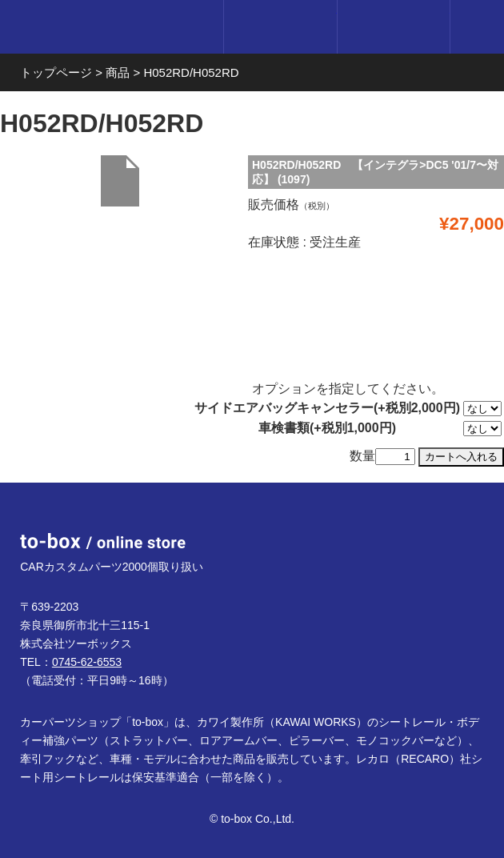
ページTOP (457, 529)
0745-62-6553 (87, 662)
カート (393, 27)
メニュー (477, 27)
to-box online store (106, 29)
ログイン (280, 27)
